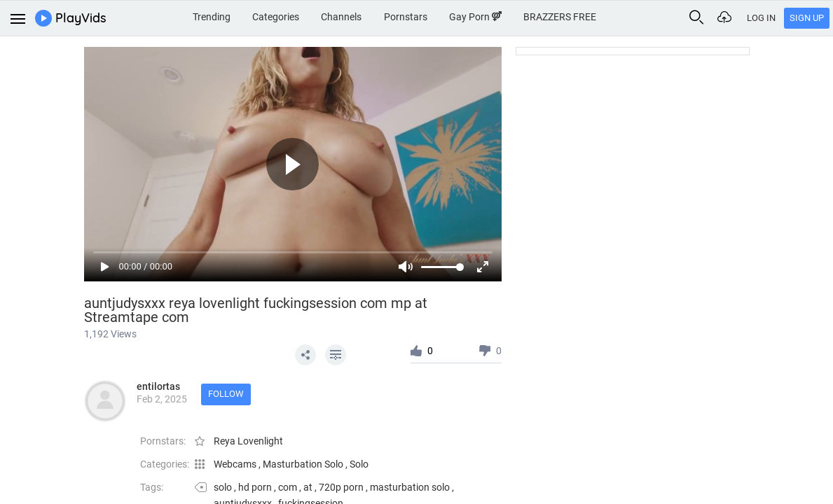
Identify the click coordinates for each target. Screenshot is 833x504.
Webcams (236, 464)
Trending (212, 17)
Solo (359, 464)
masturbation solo (410, 487)
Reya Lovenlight (248, 441)
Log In (761, 18)
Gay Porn (475, 17)
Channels (341, 17)
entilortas (158, 386)
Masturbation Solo (304, 464)
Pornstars (406, 17)
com (288, 487)
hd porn (255, 487)
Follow (226, 394)
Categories (276, 17)
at (308, 487)
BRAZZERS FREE (560, 17)
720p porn (341, 487)
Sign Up (807, 18)
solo (223, 487)
